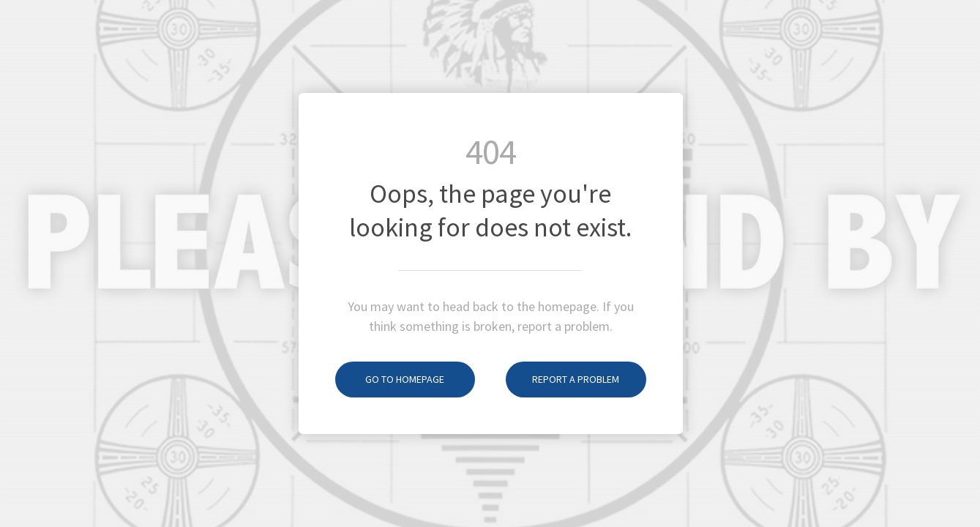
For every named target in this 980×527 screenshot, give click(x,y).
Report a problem (562, 379)
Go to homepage (390, 379)
